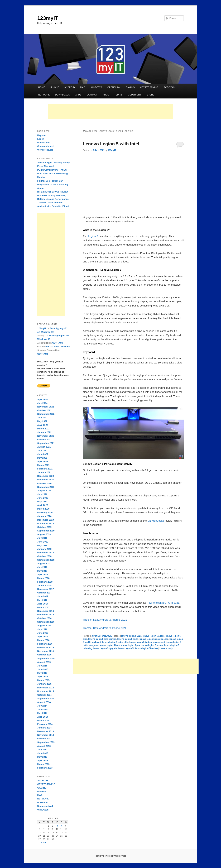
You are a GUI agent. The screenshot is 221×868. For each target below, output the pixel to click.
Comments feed (46, 146)
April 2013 (43, 761)
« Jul (43, 843)
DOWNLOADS (62, 95)
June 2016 (43, 633)
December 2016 (45, 611)
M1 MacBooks (156, 521)
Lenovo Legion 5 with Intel (111, 144)
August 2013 (44, 746)
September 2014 (46, 699)
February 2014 (45, 724)
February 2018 (45, 582)
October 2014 (44, 695)
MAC (83, 87)
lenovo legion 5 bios (110, 645)
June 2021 (43, 454)
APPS (78, 95)
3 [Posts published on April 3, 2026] (57, 826)
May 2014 (42, 713)
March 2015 (43, 680)
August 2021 (44, 447)
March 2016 (43, 640)
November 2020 (46, 480)
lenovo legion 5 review (152, 645)
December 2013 (45, 731)
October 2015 (44, 655)
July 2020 (42, 494)
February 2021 (45, 469)
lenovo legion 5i (126, 648)
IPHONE (55, 87)
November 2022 (46, 407)
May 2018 (42, 571)
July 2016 (42, 629)
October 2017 (44, 593)
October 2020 (44, 483)
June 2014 (43, 709)
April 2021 (43, 461)
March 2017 (43, 607)
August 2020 (44, 491)
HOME (42, 87)
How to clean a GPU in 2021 (163, 603)
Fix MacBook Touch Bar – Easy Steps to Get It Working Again (53, 184)
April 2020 (43, 505)
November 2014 (46, 691)
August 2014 (44, 702)
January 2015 (44, 684)
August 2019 (44, 534)
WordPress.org (45, 150)
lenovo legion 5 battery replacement (147, 642)
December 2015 (45, 647)
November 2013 (46, 735)
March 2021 (43, 465)
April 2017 (43, 604)
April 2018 (43, 575)
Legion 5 (93, 236)
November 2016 (46, 615)
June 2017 (43, 596)
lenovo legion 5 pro (130, 645)
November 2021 (46, 436)
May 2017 (42, 600)
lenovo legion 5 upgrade (105, 648)
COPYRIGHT (135, 95)
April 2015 (43, 677)
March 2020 (43, 509)
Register (42, 135)
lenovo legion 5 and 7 (128, 639)
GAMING (130, 87)
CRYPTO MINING (149, 87)
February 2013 (45, 768)
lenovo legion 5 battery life (115, 642)
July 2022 (42, 418)
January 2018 (44, 585)
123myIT (48, 18)
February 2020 (45, 513)
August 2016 (44, 625)
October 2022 (44, 410)
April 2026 (43, 399)
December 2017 (45, 589)
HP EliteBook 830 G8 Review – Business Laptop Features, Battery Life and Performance (53, 195)
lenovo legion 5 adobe (153, 636)
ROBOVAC (169, 87)
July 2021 (42, 450)
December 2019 (45, 520)
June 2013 (43, 753)
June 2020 (43, 498)
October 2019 (44, 527)
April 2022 (43, 425)
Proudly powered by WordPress (110, 856)
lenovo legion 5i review (146, 648)
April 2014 (43, 717)
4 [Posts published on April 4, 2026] (62, 826)
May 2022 (42, 421)
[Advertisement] (110, 112)
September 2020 (46, 487)
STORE (151, 95)
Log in (41, 139)
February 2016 (45, 644)
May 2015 (42, 673)
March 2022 (43, 429)
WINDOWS (96, 87)
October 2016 (44, 618)
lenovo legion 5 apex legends (154, 639)
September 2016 (46, 622)
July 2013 (42, 750)
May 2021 (42, 458)
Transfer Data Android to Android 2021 (105, 620)
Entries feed (44, 143)
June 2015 (43, 669)
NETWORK (44, 95)
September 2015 (46, 658)
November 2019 (46, 523)
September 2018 (46, 560)
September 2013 (46, 742)
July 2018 (42, 567)
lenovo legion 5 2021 (131, 636)
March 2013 (43, 764)
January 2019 (44, 549)
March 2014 (43, 720)
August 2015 (44, 662)
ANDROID (70, 87)
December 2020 (45, 476)
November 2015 (46, 651)
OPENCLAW (114, 87)
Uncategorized (45, 806)
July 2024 (42, 403)
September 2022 (46, 414)
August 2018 (44, 564)
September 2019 (46, 531)
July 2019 (42, 538)
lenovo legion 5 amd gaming (102, 639)
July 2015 (42, 666)
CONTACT (92, 95)
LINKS (119, 95)
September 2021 (46, 443)
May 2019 (42, 545)
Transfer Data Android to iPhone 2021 (105, 628)
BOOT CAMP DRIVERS (58, 346)
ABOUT (107, 95)
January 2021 (44, 472)
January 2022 (44, 432)
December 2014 (45, 688)
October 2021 (44, 440)
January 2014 (44, 728)
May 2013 (42, 757)
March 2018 (43, 578)
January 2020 (44, 516)
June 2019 (43, 542)
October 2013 (44, 739)
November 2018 (46, 553)
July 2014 (42, 706)
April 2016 (43, 637)
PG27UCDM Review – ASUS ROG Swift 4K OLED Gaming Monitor (52, 173)
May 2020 (42, 502)
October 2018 (44, 556)
